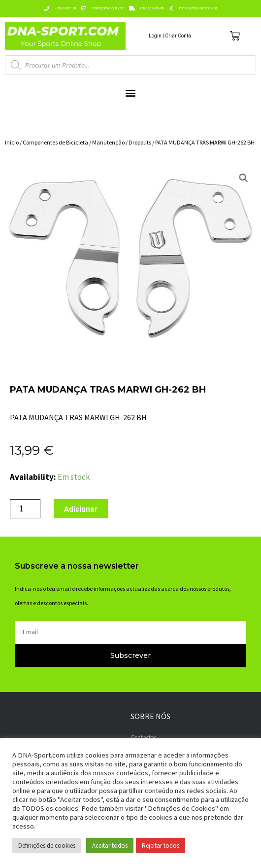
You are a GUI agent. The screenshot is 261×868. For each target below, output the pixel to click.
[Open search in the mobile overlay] (130, 65)
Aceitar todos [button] (110, 846)
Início (12, 142)
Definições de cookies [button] (47, 846)
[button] (131, 93)
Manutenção (108, 142)
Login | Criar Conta (170, 36)
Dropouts (140, 142)
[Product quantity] (25, 509)
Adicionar (81, 509)
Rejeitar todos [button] (161, 846)
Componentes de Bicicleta (55, 142)
